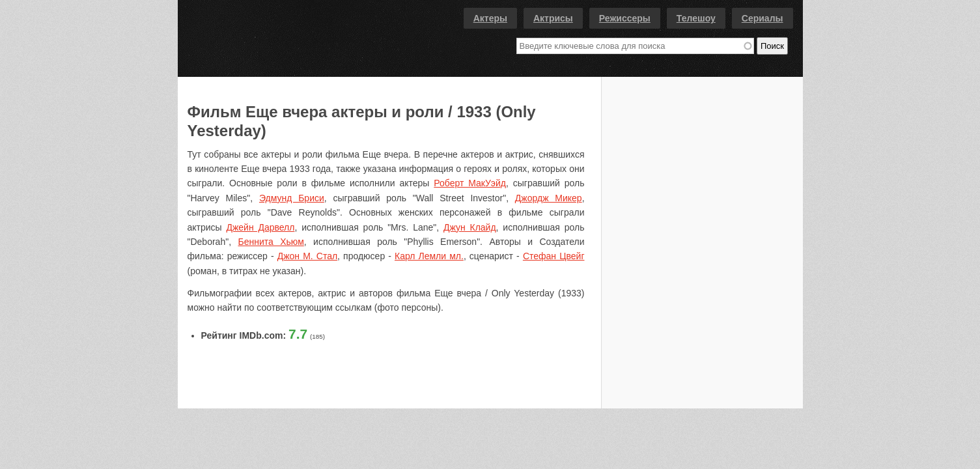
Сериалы (763, 18)
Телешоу (696, 18)
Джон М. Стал (307, 256)
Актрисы (553, 18)
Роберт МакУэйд (470, 183)
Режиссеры (625, 18)
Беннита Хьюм (271, 242)
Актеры (490, 18)
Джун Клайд (470, 227)
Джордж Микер (549, 198)
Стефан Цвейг (554, 256)
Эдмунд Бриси (292, 198)
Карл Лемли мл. (429, 256)
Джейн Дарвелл (260, 227)
